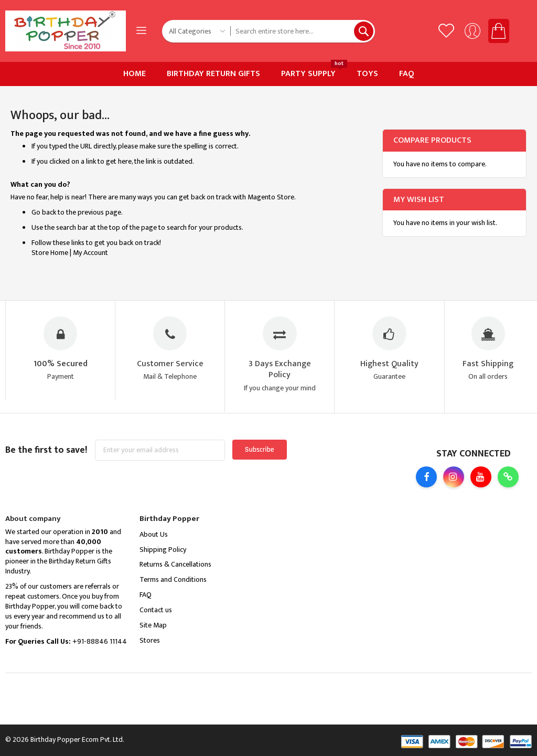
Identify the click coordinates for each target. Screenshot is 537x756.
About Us (154, 534)
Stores (150, 640)
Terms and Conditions (173, 579)
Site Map (153, 625)
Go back (44, 212)
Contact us (156, 610)
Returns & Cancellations (175, 564)
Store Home (50, 253)
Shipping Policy (163, 550)
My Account (90, 253)
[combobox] (303, 31)
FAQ (146, 595)
